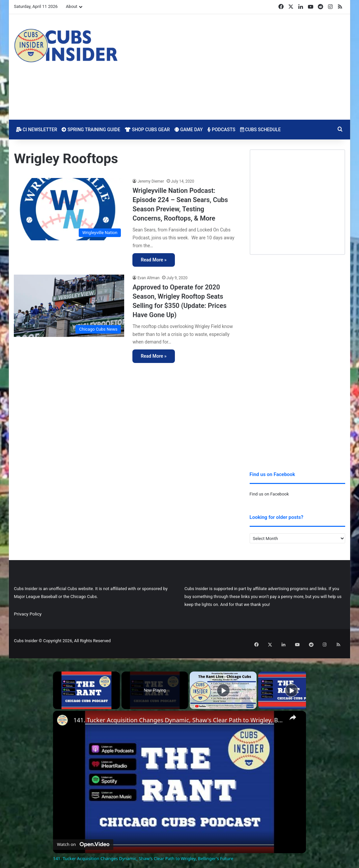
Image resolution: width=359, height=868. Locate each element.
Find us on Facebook (269, 494)
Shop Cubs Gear (147, 130)
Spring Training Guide (91, 130)
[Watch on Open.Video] (83, 838)
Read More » (153, 260)
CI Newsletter (37, 130)
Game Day (189, 130)
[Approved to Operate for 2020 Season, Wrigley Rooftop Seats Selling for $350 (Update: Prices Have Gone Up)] (69, 306)
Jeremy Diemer (151, 181)
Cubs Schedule (261, 130)
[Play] (223, 685)
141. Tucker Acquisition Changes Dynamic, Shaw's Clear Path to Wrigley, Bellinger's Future (179, 715)
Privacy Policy (28, 614)
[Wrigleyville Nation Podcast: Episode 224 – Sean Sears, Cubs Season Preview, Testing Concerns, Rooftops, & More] (69, 209)
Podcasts (221, 130)
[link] (64, 716)
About (72, 6)
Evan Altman (148, 278)
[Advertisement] (236, 67)
